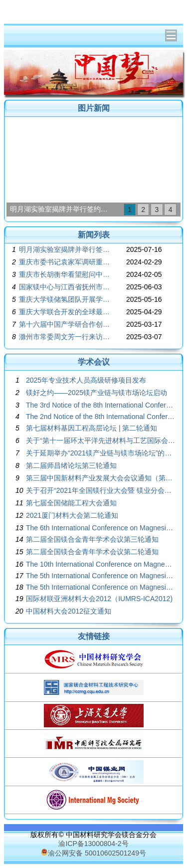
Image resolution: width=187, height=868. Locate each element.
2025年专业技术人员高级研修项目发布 (86, 380)
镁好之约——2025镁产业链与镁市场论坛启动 (96, 393)
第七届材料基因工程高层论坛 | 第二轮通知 (92, 428)
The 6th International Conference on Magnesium (100, 528)
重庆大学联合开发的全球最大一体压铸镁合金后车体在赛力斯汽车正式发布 (66, 312)
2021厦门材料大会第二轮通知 (72, 515)
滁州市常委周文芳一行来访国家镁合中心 (66, 337)
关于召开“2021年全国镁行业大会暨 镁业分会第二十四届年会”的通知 (100, 490)
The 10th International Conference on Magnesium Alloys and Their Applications (100, 564)
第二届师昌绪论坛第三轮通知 (71, 465)
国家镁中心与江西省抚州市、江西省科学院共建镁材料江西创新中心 (66, 287)
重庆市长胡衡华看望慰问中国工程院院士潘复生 (66, 274)
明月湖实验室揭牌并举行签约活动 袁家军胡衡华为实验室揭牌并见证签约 (62, 209)
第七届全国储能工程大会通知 (71, 503)
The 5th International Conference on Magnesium (100, 576)
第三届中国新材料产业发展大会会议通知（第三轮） (100, 478)
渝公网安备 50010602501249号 (93, 853)
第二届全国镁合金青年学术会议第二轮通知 (92, 552)
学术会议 (94, 362)
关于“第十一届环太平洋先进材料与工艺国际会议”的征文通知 (100, 440)
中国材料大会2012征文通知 (69, 611)
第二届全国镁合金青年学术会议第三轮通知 (92, 539)
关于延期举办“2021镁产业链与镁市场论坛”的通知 (100, 453)
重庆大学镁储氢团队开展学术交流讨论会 (66, 299)
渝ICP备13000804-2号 (93, 844)
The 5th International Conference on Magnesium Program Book (100, 587)
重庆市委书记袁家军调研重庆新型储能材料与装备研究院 (66, 262)
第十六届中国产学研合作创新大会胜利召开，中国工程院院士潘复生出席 (66, 324)
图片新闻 (94, 108)
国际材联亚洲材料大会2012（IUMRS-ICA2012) (99, 599)
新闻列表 (94, 235)
